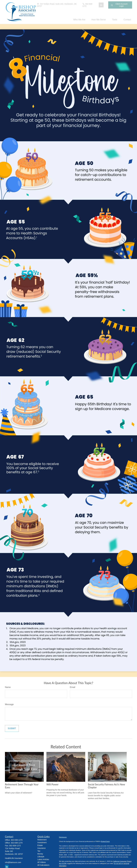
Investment (42, 843)
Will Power (52, 784)
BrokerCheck (105, 841)
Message (9, 704)
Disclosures (63, 837)
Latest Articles (43, 859)
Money (40, 854)
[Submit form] (12, 728)
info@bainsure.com (13, 862)
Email (73, 687)
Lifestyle (41, 857)
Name (8, 687)
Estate (40, 845)
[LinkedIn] (101, 5)
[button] (79, 20)
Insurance (42, 848)
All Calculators (43, 865)
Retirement (42, 840)
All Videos (42, 862)
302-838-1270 (87, 5)
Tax (39, 851)
